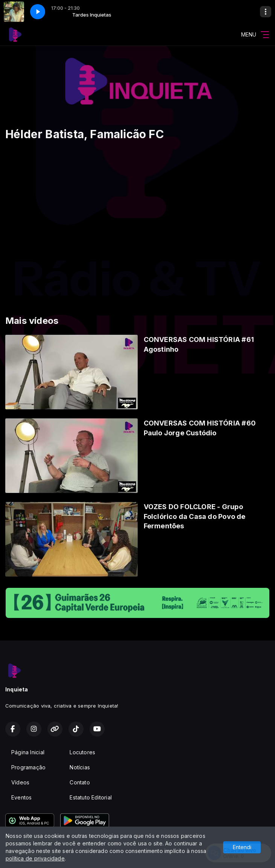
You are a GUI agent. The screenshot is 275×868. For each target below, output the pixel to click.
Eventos (21, 797)
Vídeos (20, 782)
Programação (28, 767)
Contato (80, 782)
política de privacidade (35, 858)
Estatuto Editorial (91, 797)
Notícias (80, 767)
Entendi (242, 847)
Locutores (82, 752)
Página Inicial (28, 752)
